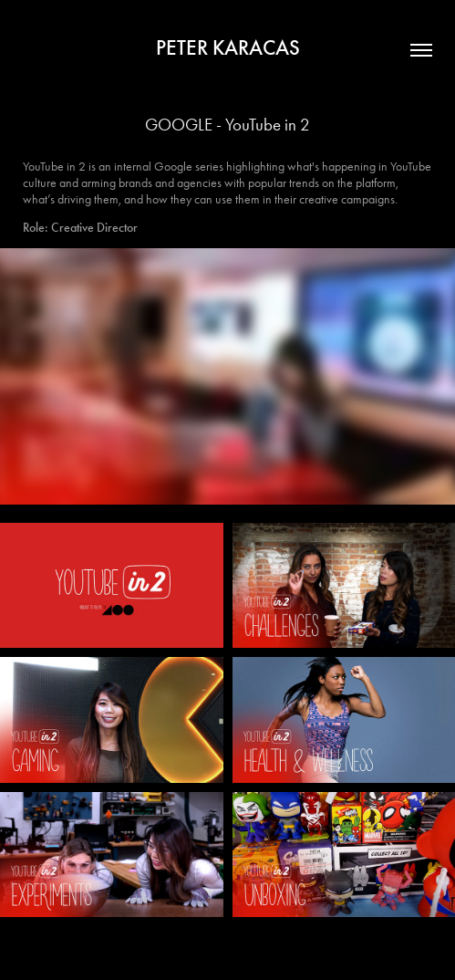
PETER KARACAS (228, 47)
